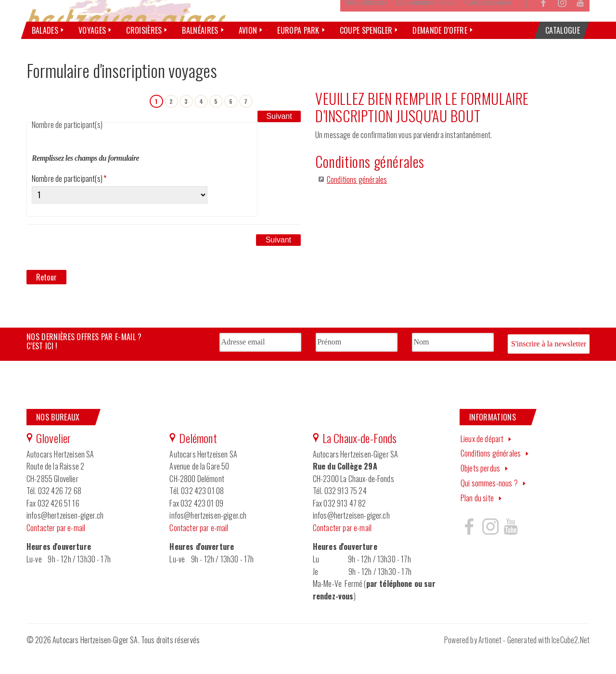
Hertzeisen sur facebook (469, 547)
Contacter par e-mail (56, 548)
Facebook (544, 26)
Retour (46, 301)
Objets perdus (480, 489)
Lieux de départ (482, 459)
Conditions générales (357, 203)
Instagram (562, 26)
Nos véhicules (366, 26)
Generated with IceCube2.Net (548, 661)
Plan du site (477, 519)
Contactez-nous (488, 26)
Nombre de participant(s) (69, 202)
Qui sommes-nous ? (426, 26)
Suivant (279, 124)
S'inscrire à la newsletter (549, 366)
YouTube (580, 26)
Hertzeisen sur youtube (511, 547)
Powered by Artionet (473, 661)
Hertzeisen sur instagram (490, 547)
